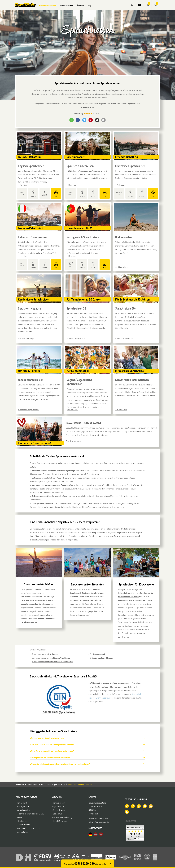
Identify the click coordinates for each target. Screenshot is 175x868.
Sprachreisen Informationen (132, 380)
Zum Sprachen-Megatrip (27, 338)
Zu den (52, 661)
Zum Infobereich (121, 410)
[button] (132, 5)
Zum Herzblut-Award (74, 441)
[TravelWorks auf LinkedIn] (151, 806)
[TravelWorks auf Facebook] (139, 806)
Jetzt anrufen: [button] (85, 864)
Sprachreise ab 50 (125, 622)
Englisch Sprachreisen (31, 166)
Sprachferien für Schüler (41, 589)
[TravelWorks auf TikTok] (133, 806)
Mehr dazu (24, 185)
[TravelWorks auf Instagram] (127, 806)
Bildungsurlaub (124, 237)
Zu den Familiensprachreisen (28, 410)
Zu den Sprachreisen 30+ (76, 338)
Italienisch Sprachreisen (32, 237)
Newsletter (130, 821)
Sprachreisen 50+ (126, 308)
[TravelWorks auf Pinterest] (127, 812)
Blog (90, 5)
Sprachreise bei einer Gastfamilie (46, 489)
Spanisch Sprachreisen (80, 166)
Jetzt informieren (122, 267)
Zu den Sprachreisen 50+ (124, 338)
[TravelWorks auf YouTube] (145, 806)
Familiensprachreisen (31, 380)
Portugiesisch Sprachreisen (83, 237)
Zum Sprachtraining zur (51, 658)
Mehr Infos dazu (72, 410)
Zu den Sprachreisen (45, 654)
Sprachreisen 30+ (77, 308)
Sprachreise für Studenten (80, 593)
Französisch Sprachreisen (130, 166)
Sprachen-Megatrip (29, 308)
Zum (97, 654)
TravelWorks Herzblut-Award (83, 423)
